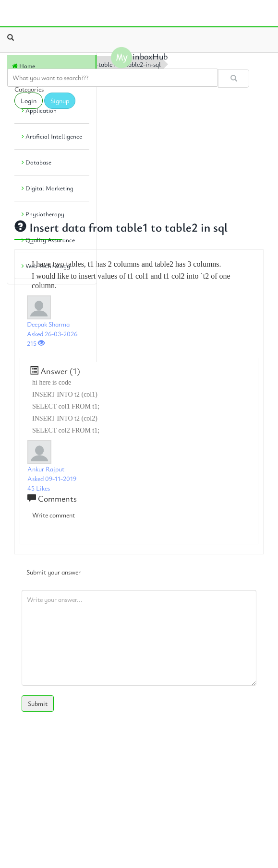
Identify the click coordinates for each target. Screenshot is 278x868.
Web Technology (46, 266)
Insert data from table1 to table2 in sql (121, 227)
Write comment (54, 515)
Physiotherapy (43, 214)
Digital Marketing (48, 188)
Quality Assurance (48, 240)
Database (36, 162)
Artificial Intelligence (52, 136)
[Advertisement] (50, 320)
